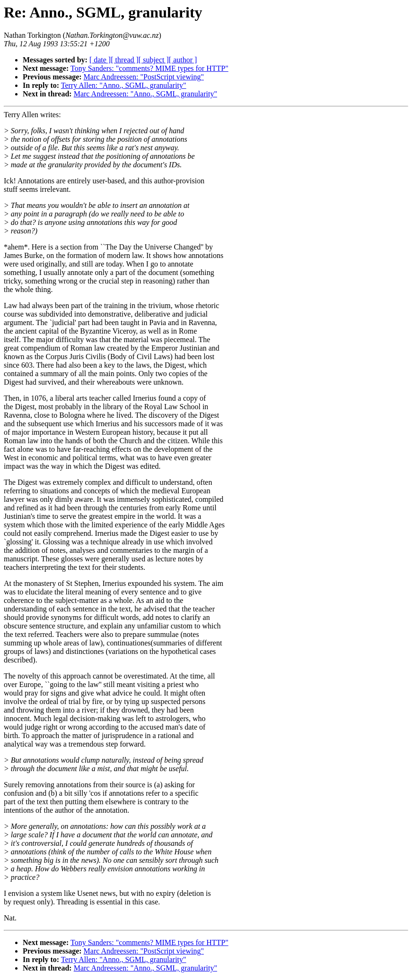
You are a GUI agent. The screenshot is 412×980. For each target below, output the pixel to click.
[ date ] (100, 60)
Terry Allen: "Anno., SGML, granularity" (124, 85)
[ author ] (183, 60)
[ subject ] (154, 60)
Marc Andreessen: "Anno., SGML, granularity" (145, 94)
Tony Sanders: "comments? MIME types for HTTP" (149, 68)
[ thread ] (125, 60)
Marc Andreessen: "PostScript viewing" (144, 77)
